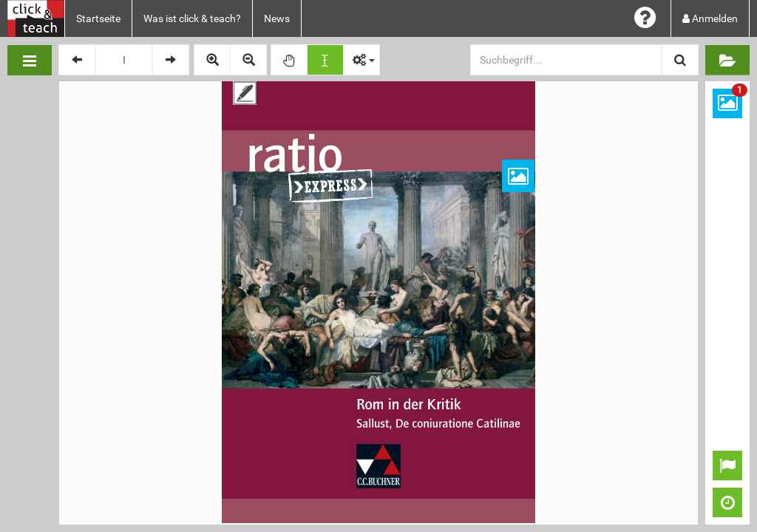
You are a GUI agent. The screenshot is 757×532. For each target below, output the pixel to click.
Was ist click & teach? (192, 18)
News (277, 18)
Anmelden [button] (710, 18)
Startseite (98, 18)
